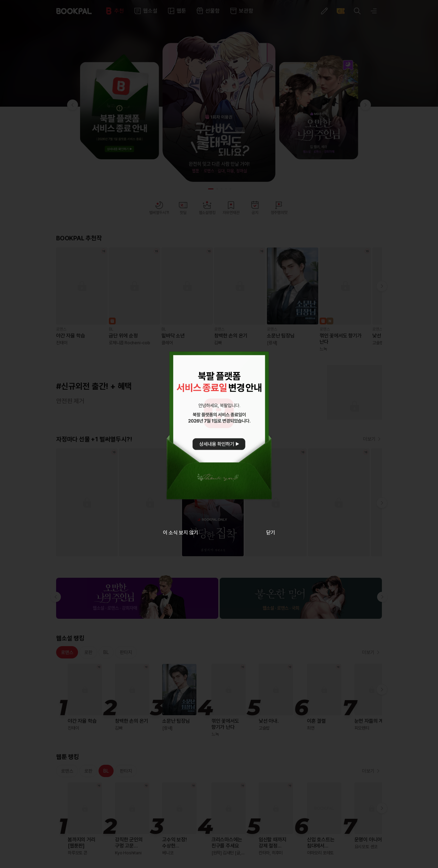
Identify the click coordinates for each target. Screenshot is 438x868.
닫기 (271, 533)
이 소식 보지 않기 (181, 533)
